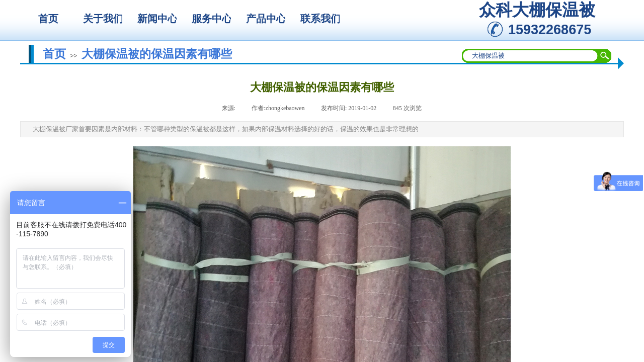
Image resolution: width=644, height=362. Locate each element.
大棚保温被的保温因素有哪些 (157, 54)
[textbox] (530, 56)
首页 (54, 54)
